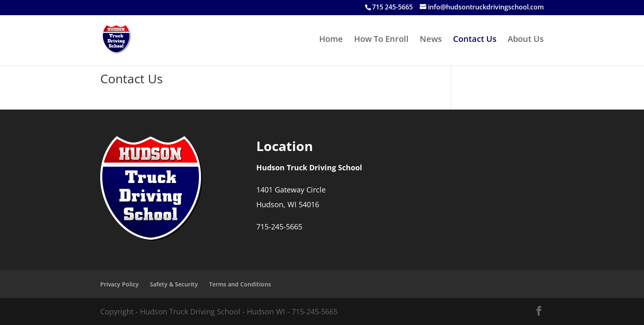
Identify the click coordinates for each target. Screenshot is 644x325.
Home (331, 40)
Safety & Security (174, 284)
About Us (526, 40)
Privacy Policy (120, 284)
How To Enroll (381, 40)
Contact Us (475, 40)
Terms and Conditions (240, 284)
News (431, 40)
